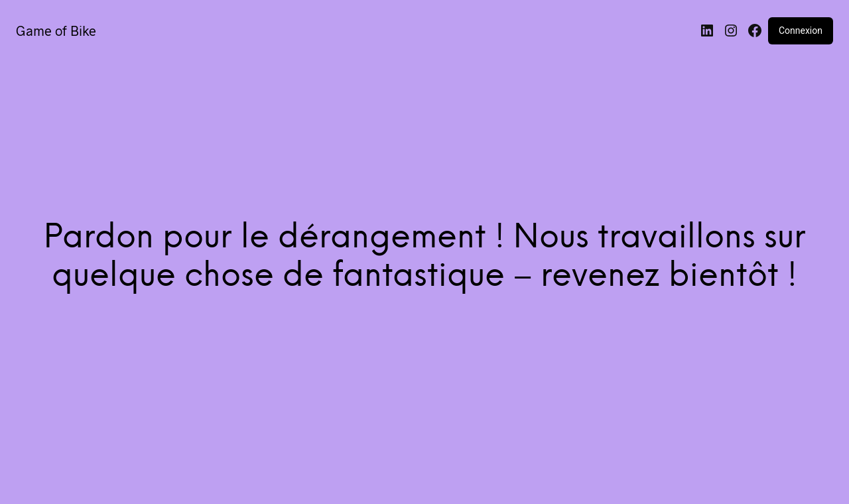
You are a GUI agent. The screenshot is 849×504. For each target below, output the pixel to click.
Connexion (801, 31)
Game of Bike (56, 31)
